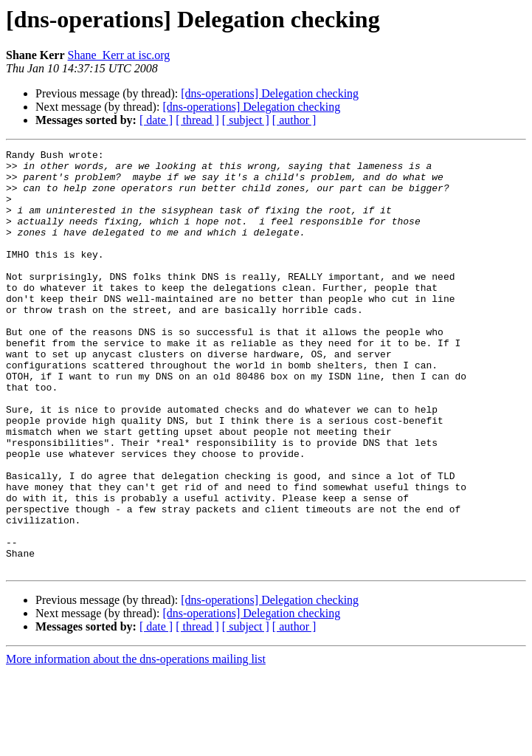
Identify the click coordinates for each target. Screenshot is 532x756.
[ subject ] (246, 120)
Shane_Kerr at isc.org (119, 55)
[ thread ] (197, 120)
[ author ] (294, 120)
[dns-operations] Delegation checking (270, 93)
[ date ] (156, 120)
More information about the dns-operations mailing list (136, 743)
